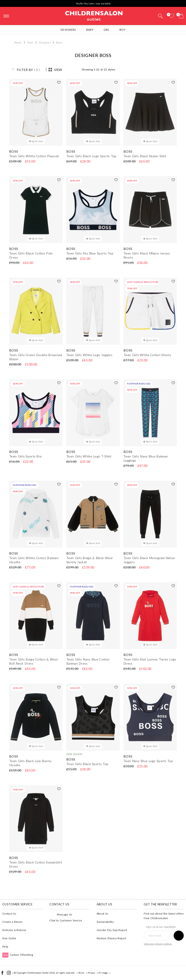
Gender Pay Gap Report (112, 930)
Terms (81, 973)
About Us (102, 914)
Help (5, 946)
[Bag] (181, 16)
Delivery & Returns (14, 930)
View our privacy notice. (158, 943)
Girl (106, 30)
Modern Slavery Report (111, 938)
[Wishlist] (172, 16)
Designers (68, 30)
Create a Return (12, 922)
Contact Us (9, 914)
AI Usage (103, 973)
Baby (90, 30)
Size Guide (9, 938)
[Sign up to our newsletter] (179, 936)
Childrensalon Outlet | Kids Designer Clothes (94, 15)
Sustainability (105, 922)
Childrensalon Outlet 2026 (41, 973)
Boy (122, 30)
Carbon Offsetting (18, 955)
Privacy (91, 973)
